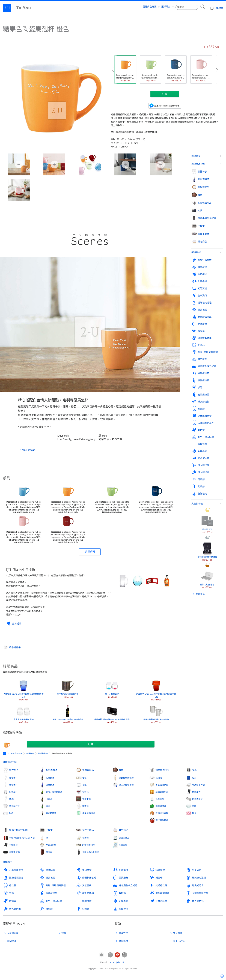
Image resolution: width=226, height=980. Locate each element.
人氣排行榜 (197, 180)
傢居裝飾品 (88, 770)
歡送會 (13, 901)
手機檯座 (13, 845)
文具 (194, 770)
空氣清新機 (51, 845)
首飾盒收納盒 (162, 785)
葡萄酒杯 (13, 778)
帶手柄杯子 (15, 647)
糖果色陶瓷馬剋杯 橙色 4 (158, 164)
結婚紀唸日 (161, 885)
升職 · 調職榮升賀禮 (56, 885)
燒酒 (48, 806)
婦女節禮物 (88, 893)
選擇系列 (90, 552)
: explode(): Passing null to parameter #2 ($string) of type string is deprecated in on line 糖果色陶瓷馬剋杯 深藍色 (177, 69)
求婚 (11, 893)
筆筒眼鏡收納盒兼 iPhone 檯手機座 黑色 (112, 714)
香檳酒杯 (13, 785)
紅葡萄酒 (50, 778)
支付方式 (178, 933)
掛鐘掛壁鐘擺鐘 (126, 778)
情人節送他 (198, 901)
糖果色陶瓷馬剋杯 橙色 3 (122, 164)
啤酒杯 (12, 799)
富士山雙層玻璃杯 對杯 (24, 714)
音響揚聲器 (14, 852)
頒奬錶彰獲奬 (199, 878)
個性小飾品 (88, 830)
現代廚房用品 (162, 820)
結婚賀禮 (160, 870)
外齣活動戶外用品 (91, 852)
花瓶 (84, 785)
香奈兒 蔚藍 (207, 200)
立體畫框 (87, 799)
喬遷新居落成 (89, 878)
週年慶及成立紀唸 (128, 885)
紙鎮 (194, 806)
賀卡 (194, 813)
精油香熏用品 (162, 792)
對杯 (11, 813)
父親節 (86, 909)
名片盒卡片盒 (198, 785)
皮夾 (194, 778)
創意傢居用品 (162, 770)
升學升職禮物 (16, 870)
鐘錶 (121, 770)
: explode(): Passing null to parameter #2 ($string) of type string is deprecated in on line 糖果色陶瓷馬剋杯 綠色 (151, 69)
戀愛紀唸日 (198, 885)
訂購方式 (123, 933)
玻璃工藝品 (124, 838)
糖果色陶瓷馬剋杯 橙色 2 (86, 164)
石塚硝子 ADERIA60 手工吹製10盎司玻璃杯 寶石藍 (24, 690)
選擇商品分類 (150, 8)
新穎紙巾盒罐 (162, 813)
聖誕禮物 (123, 909)
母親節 (49, 909)
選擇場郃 (166, 8)
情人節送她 (29, 450)
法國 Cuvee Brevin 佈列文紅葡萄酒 (68, 714)
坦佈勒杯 (13, 792)
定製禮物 (5, 753)
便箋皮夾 (196, 792)
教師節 (122, 893)
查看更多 (200, 270)
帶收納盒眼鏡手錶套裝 (207, 227)
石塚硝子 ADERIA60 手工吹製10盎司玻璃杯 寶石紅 (156, 690)
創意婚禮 (123, 870)
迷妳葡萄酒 (51, 813)
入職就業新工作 (200, 893)
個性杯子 (30, 753)
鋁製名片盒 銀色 (207, 255)
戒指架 (159, 778)
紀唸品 (13, 885)
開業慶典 (123, 878)
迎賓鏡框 (123, 845)
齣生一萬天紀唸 (54, 901)
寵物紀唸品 (51, 893)
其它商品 (123, 830)
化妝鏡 (85, 838)
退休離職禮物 (162, 893)
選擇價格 (196, 156)
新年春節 (123, 901)
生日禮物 (17, 624)
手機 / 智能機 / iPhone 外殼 (22, 838)
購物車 (216, 8)
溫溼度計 (160, 799)
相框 (84, 778)
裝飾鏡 (85, 806)
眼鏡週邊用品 (89, 845)
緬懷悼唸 (87, 901)
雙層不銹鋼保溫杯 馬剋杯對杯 (156, 714)
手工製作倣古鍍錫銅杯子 (68, 689)
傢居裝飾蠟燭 (89, 813)
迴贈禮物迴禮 (16, 878)
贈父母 (159, 878)
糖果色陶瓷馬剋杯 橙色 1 (51, 164)
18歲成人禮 (161, 901)
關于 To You (179, 941)
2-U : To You (20, 8)
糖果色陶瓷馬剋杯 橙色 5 (15, 190)
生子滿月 (197, 870)
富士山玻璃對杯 (112, 689)
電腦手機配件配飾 (18, 830)
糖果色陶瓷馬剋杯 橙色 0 (15, 164)
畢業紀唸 (50, 870)
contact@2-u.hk (116, 962)
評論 (64, 933)
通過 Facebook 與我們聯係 (167, 106)
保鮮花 (85, 792)
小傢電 (49, 830)
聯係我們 (123, 941)
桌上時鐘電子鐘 (126, 785)
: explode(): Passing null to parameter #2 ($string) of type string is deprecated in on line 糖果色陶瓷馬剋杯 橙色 (126, 69)
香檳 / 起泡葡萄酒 (54, 792)
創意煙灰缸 (197, 799)
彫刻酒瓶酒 (51, 770)
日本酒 (49, 799)
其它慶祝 (87, 885)
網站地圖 (12, 941)
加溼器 (49, 852)
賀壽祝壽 (50, 878)
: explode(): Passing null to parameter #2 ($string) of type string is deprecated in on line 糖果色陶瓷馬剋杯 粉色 (202, 69)
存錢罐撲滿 (161, 806)
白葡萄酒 (50, 785)
